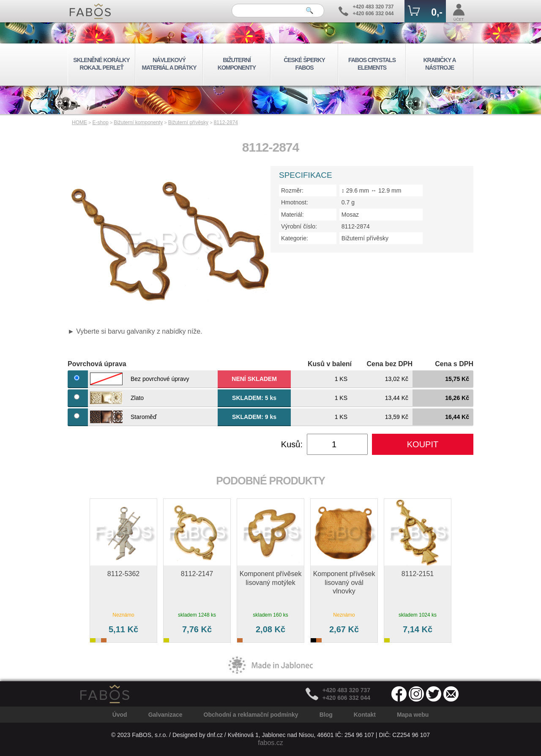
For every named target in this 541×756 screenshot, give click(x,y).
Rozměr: (292, 190)
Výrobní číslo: (299, 226)
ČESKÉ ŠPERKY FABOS (304, 64)
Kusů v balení (330, 364)
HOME (79, 122)
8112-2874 (226, 122)
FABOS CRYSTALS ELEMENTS (372, 64)
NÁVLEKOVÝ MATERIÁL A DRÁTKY (169, 64)
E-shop (101, 122)
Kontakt (365, 715)
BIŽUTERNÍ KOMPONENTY (237, 64)
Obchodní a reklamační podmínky (251, 715)
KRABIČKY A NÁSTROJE (439, 64)
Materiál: (292, 215)
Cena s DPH (454, 364)
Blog (326, 715)
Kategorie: (295, 238)
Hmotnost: (295, 202)
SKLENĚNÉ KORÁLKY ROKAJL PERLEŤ (101, 64)
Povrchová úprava (97, 364)
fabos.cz (270, 743)
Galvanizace (165, 715)
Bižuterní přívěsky (188, 122)
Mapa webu (413, 715)
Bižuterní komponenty (138, 122)
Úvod (120, 715)
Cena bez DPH (390, 364)
